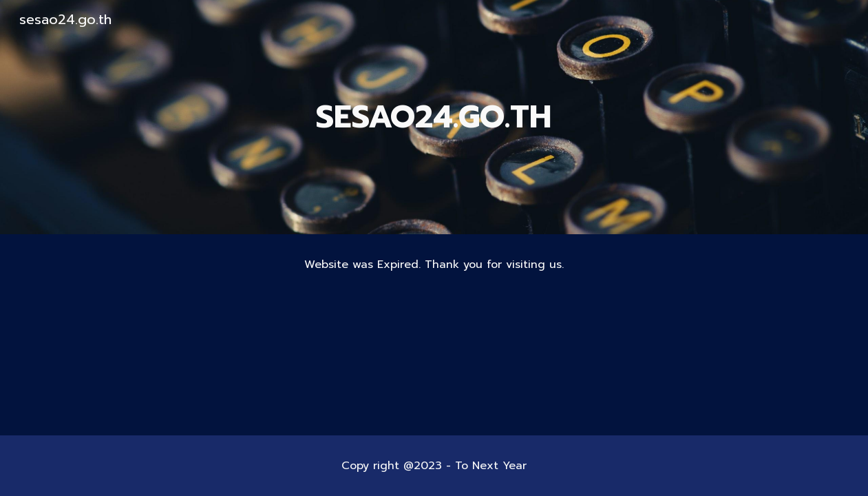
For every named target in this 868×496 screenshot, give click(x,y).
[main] (434, 117)
